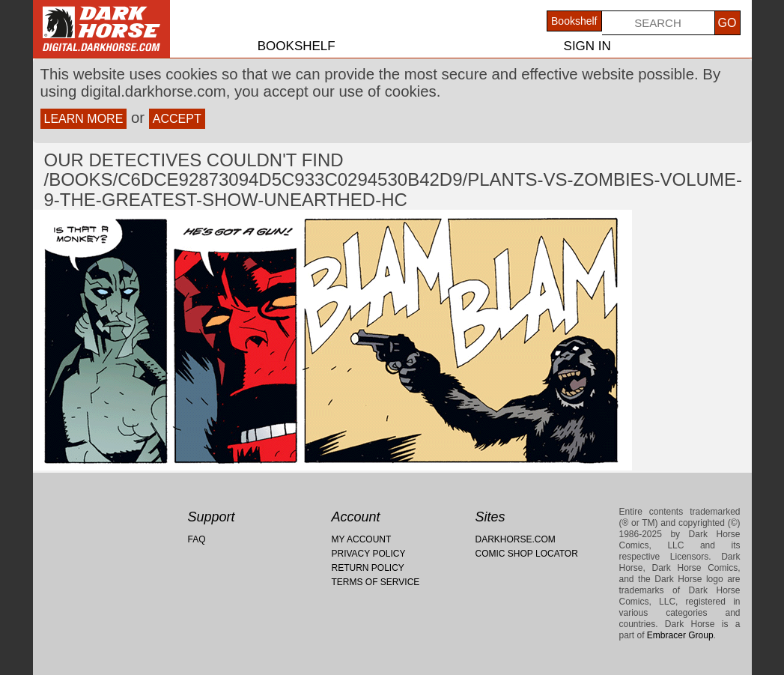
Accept (177, 119)
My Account (362, 539)
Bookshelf (297, 46)
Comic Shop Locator (527, 554)
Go (727, 23)
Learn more (84, 119)
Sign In (587, 46)
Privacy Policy (369, 554)
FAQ (197, 539)
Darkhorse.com (516, 539)
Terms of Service (376, 582)
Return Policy (368, 568)
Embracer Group (680, 635)
